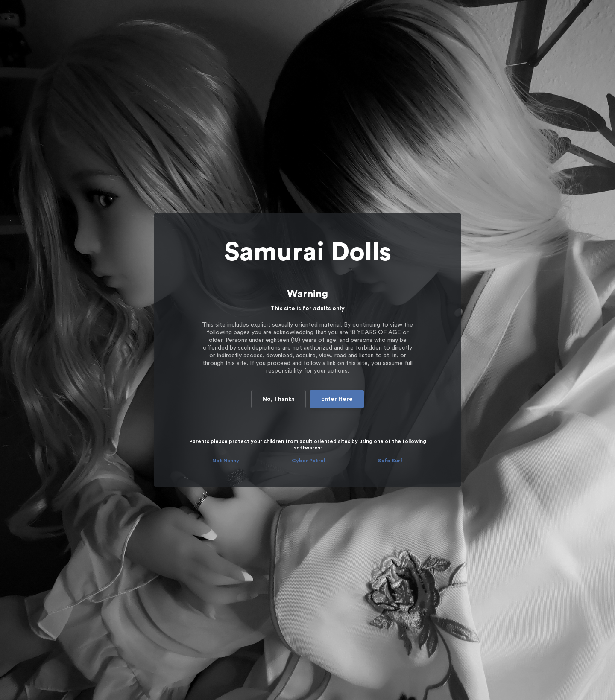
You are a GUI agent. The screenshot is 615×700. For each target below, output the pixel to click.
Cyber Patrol (308, 461)
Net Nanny (226, 461)
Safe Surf (390, 461)
